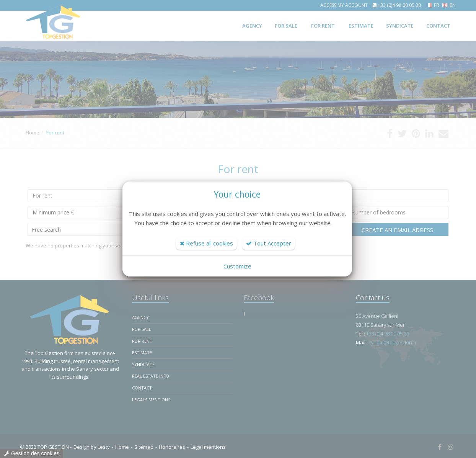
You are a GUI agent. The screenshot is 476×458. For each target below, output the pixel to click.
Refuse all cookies (206, 243)
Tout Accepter (269, 243)
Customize (237, 266)
